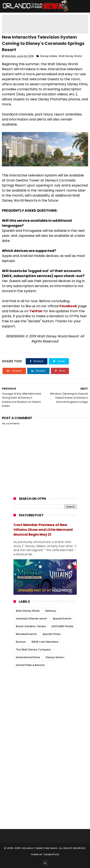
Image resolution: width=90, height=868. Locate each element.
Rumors (21, 642)
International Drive (28, 657)
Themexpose (51, 854)
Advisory (51, 611)
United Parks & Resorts (30, 665)
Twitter (36, 311)
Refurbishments (26, 634)
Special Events (62, 619)
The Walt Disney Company (33, 650)
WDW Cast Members (45, 642)
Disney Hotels (49, 56)
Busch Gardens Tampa (31, 626)
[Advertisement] (45, 698)
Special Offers (52, 634)
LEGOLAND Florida (62, 626)
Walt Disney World (70, 56)
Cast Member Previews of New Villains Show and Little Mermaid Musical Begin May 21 (43, 530)
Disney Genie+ (55, 657)
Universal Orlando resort (31, 619)
